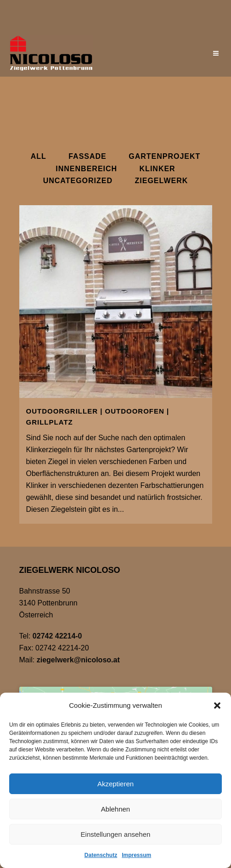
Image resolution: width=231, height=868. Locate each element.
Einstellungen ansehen (116, 834)
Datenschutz (101, 855)
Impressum (136, 855)
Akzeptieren (115, 784)
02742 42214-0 (57, 636)
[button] (217, 706)
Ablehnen (115, 809)
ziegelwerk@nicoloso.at (78, 660)
